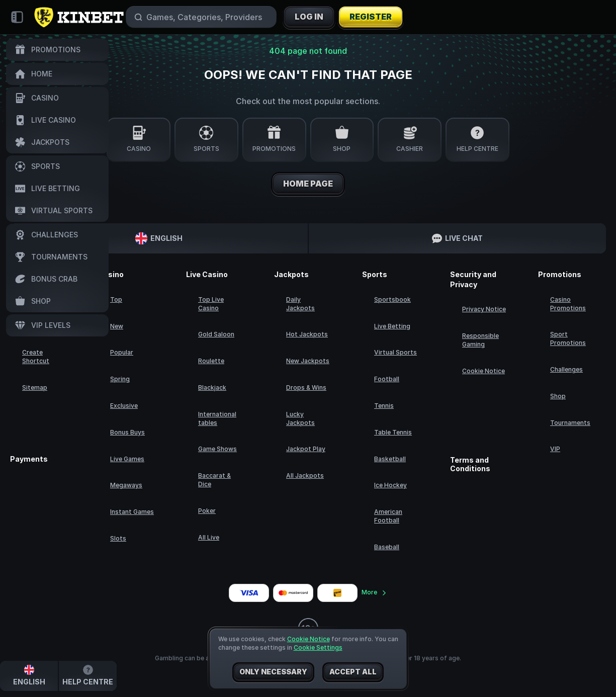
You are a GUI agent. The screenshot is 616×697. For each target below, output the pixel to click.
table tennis (393, 432)
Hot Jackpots (307, 334)
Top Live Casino (211, 304)
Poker (207, 511)
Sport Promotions (568, 338)
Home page (308, 184)
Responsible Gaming (480, 340)
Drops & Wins (306, 387)
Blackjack (212, 387)
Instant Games (132, 512)
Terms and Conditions (470, 464)
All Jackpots (305, 475)
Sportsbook (392, 299)
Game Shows (217, 449)
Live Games (127, 459)
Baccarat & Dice (214, 480)
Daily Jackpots (300, 304)
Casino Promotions (568, 304)
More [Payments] (374, 592)
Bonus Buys (127, 432)
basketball (390, 459)
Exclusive (124, 406)
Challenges (566, 369)
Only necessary (273, 672)
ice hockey (390, 485)
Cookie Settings (318, 648)
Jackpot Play (306, 449)
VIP (555, 449)
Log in (309, 17)
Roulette (211, 361)
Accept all (353, 672)
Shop (558, 396)
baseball (387, 547)
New (117, 326)
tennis (384, 406)
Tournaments (570, 423)
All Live (209, 537)
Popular (122, 352)
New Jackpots (308, 361)
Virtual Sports (395, 352)
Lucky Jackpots (300, 418)
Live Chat (457, 238)
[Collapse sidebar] (17, 17)
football (387, 379)
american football (388, 516)
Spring (120, 379)
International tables (217, 418)
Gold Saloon (216, 334)
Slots (118, 538)
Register (371, 17)
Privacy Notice (484, 309)
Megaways (126, 485)
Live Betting (392, 326)
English (159, 238)
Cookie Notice (483, 371)
